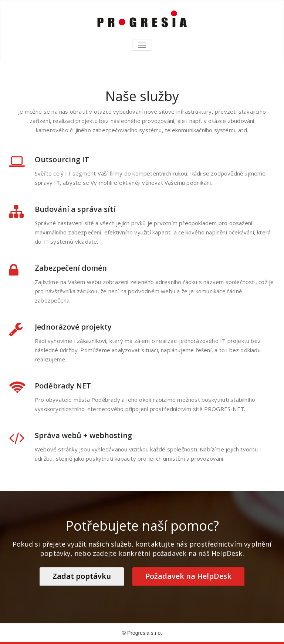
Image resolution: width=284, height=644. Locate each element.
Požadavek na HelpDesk (188, 576)
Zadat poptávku (82, 576)
